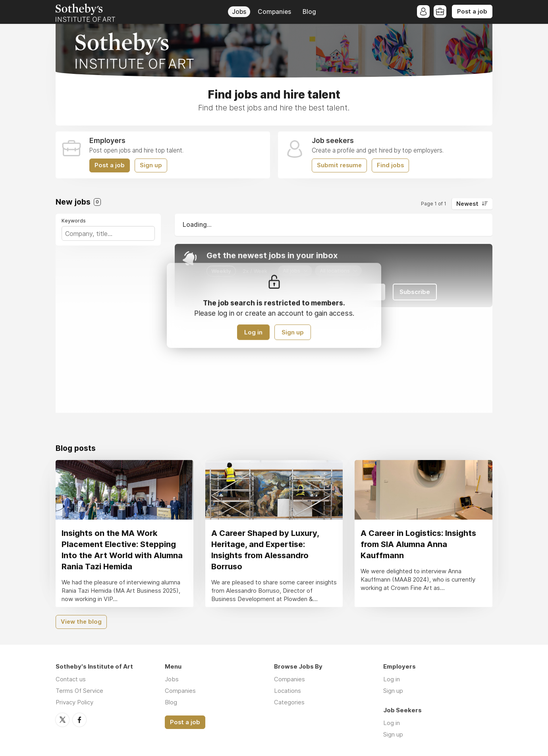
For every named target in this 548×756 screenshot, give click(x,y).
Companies (274, 12)
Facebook (79, 720)
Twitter (62, 720)
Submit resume (339, 165)
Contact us (71, 679)
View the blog (81, 622)
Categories (289, 702)
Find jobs (390, 165)
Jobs (239, 12)
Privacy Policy (74, 702)
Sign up (151, 165)
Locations (288, 691)
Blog (309, 12)
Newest (467, 204)
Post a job (472, 12)
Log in (253, 332)
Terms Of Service (79, 691)
